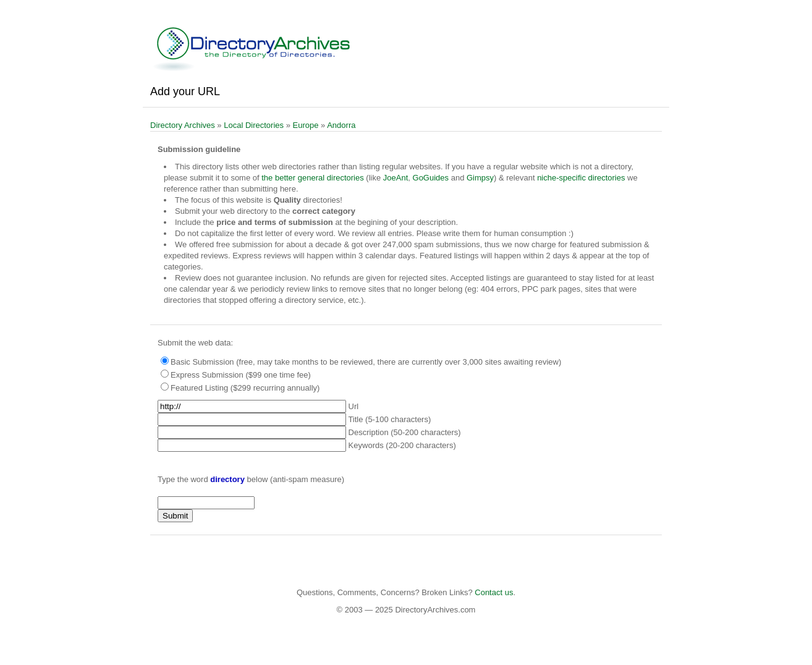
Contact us (494, 592)
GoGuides (431, 178)
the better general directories (312, 178)
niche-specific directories (581, 178)
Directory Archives (183, 125)
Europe (306, 125)
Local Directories (254, 125)
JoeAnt (395, 178)
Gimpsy (480, 178)
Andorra (341, 125)
